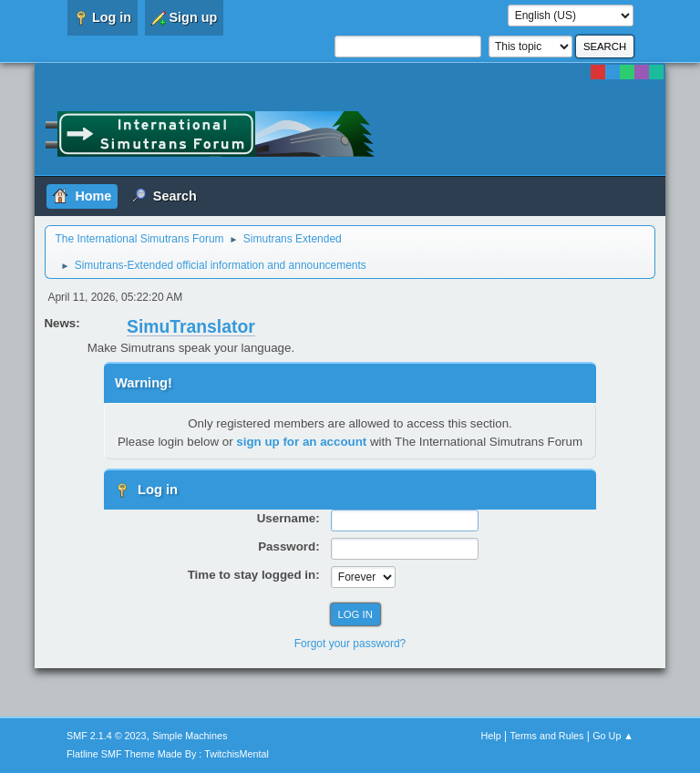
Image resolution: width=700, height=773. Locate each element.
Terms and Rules (547, 736)
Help (491, 736)
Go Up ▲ (613, 736)
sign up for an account (301, 442)
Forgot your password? (350, 644)
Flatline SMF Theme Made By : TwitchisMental (168, 754)
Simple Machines (190, 736)
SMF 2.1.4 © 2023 (107, 736)
